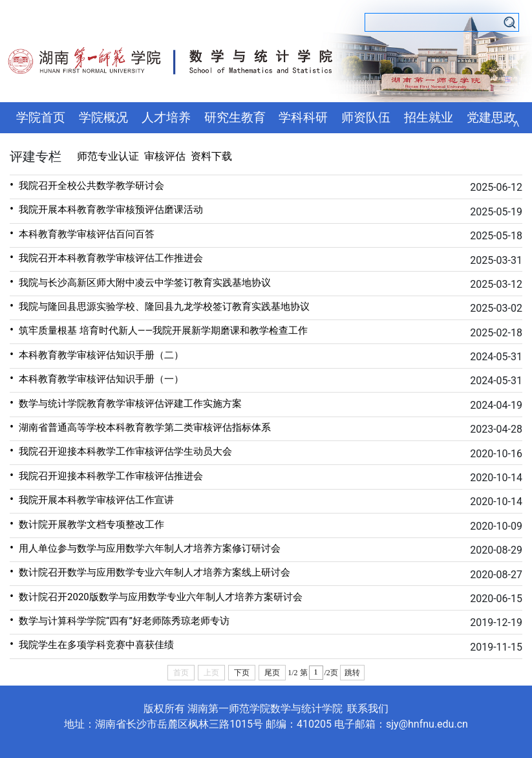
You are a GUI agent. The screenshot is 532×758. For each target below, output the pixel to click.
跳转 (352, 673)
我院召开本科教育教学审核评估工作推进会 (106, 257)
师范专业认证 (108, 156)
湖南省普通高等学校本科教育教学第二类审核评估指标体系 (140, 427)
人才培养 (166, 118)
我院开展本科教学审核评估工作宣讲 (92, 499)
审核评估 (165, 156)
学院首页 (41, 118)
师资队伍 (366, 118)
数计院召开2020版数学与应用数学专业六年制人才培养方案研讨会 (156, 596)
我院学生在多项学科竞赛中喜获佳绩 (92, 644)
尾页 (272, 673)
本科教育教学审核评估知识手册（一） (97, 378)
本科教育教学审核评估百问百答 (82, 233)
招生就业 (429, 118)
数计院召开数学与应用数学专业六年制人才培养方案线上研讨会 (150, 571)
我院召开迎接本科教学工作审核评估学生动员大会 (121, 450)
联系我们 (368, 709)
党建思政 (491, 118)
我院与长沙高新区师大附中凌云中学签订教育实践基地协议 (140, 282)
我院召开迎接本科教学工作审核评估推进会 (106, 475)
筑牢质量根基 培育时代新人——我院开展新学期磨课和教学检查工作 (159, 330)
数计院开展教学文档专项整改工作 (87, 524)
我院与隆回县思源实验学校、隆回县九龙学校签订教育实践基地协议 (160, 306)
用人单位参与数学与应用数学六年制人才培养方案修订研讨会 (145, 547)
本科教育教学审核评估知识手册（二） (97, 354)
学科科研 (303, 118)
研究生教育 (235, 118)
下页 (242, 673)
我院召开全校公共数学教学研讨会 (87, 185)
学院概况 (103, 118)
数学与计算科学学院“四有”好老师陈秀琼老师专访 (120, 620)
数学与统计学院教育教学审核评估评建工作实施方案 (126, 403)
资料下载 (211, 156)
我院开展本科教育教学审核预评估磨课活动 (106, 209)
